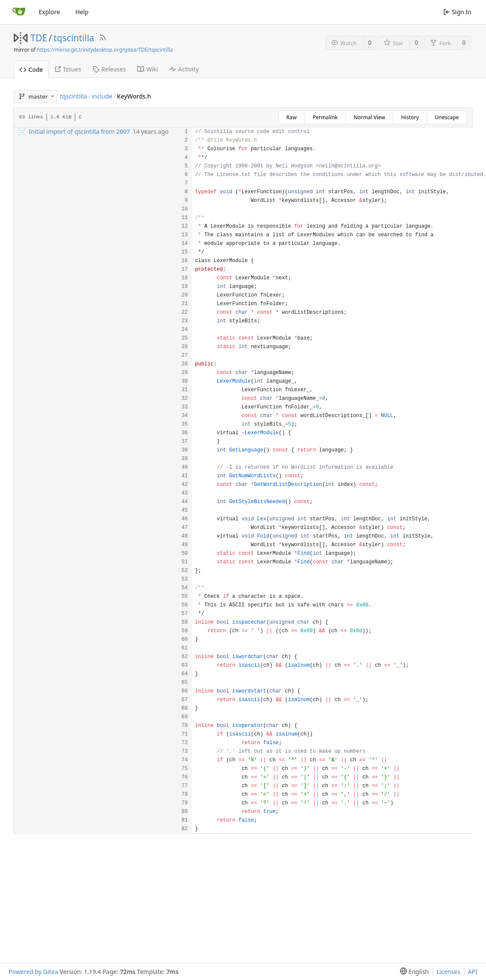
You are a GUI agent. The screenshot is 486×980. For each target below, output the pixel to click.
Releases (109, 69)
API (473, 972)
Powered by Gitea (33, 972)
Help (82, 12)
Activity (184, 69)
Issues (68, 69)
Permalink (325, 117)
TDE (39, 38)
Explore (49, 12)
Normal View (369, 117)
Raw (292, 117)
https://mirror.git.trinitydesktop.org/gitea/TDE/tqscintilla (105, 50)
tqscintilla (74, 38)
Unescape (447, 117)
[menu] (413, 972)
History (410, 117)
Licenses (449, 972)
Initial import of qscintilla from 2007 (79, 131)
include (102, 96)
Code (31, 70)
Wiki (148, 69)
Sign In (457, 12)
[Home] (19, 12)
